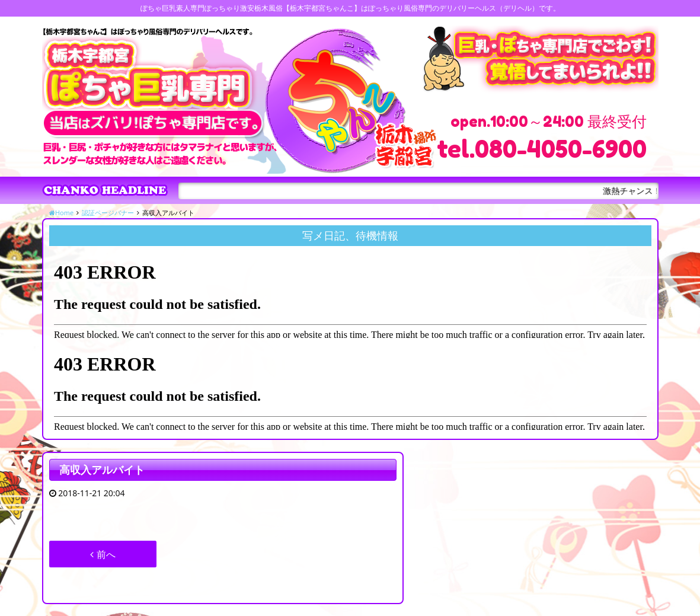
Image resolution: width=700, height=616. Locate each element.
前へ (103, 554)
